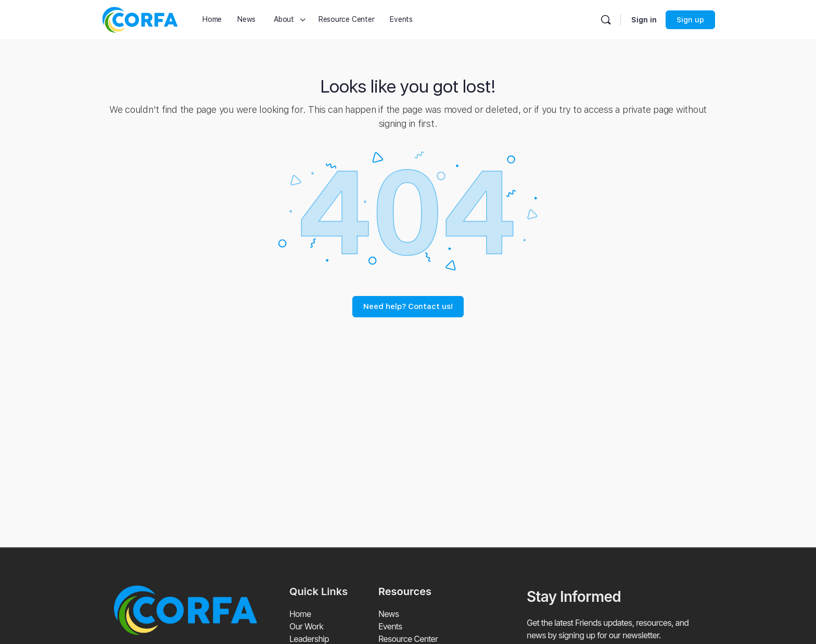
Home (300, 614)
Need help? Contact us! (408, 306)
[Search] (606, 20)
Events (390, 627)
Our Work (306, 627)
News (388, 614)
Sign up (690, 20)
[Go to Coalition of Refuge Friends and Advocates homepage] (140, 18)
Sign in (644, 20)
